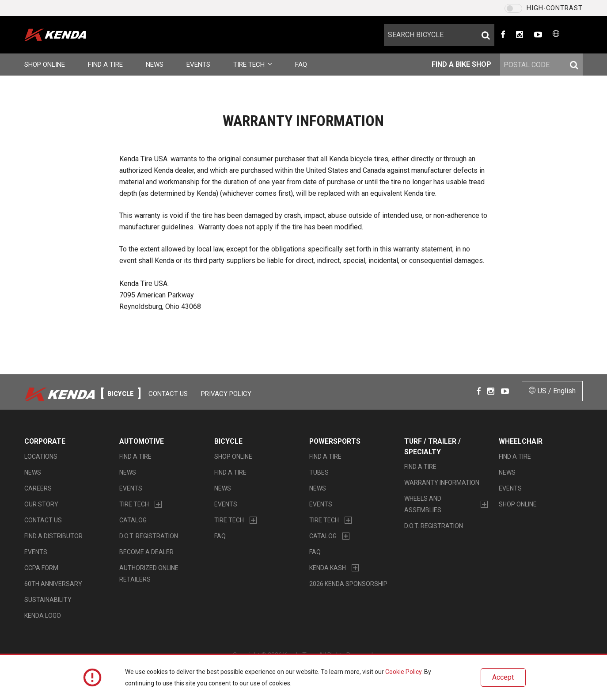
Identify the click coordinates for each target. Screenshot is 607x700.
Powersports (335, 441)
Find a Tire (105, 65)
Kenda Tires (69, 35)
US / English (552, 391)
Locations (41, 457)
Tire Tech (253, 65)
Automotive (142, 441)
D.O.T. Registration (149, 536)
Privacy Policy (226, 394)
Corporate (45, 441)
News (155, 65)
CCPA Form (41, 568)
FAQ (301, 65)
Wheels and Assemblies (423, 504)
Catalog (133, 520)
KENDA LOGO (43, 616)
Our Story (41, 504)
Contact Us (168, 394)
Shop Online (45, 65)
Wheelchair (521, 441)
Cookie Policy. (404, 672)
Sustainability (48, 600)
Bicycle (228, 441)
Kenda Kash (328, 568)
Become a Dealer (146, 552)
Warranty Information (442, 483)
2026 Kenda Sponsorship (348, 584)
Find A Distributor (53, 536)
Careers (38, 488)
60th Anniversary (53, 584)
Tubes (319, 472)
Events (198, 65)
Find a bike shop (461, 64)
